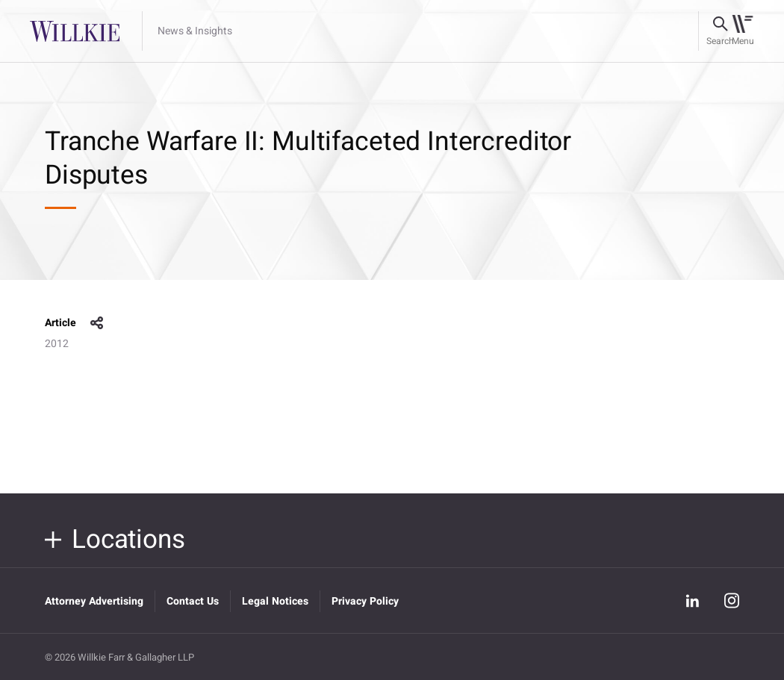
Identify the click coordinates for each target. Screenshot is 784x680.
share (97, 323)
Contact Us (193, 601)
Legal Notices (275, 601)
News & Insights (195, 31)
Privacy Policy (365, 601)
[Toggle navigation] (743, 31)
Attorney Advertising (94, 601)
